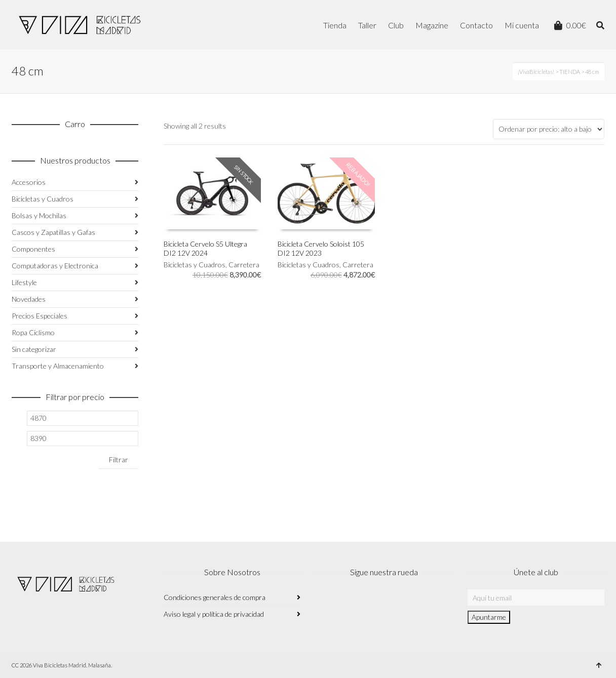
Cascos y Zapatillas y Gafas (53, 232)
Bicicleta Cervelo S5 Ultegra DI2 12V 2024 (205, 248)
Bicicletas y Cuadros (195, 265)
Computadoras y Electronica (55, 266)
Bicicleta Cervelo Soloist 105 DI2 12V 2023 (321, 248)
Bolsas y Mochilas (39, 215)
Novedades (29, 299)
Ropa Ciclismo (33, 332)
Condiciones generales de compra (215, 597)
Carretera (244, 265)
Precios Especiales (40, 316)
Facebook (346, 603)
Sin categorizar (34, 349)
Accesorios (29, 182)
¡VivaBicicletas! (536, 72)
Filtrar (119, 460)
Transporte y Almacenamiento (58, 366)
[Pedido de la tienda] (549, 129)
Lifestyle (24, 282)
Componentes (33, 249)
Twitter (368, 603)
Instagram (324, 603)
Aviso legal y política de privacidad (214, 614)
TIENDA (570, 72)
